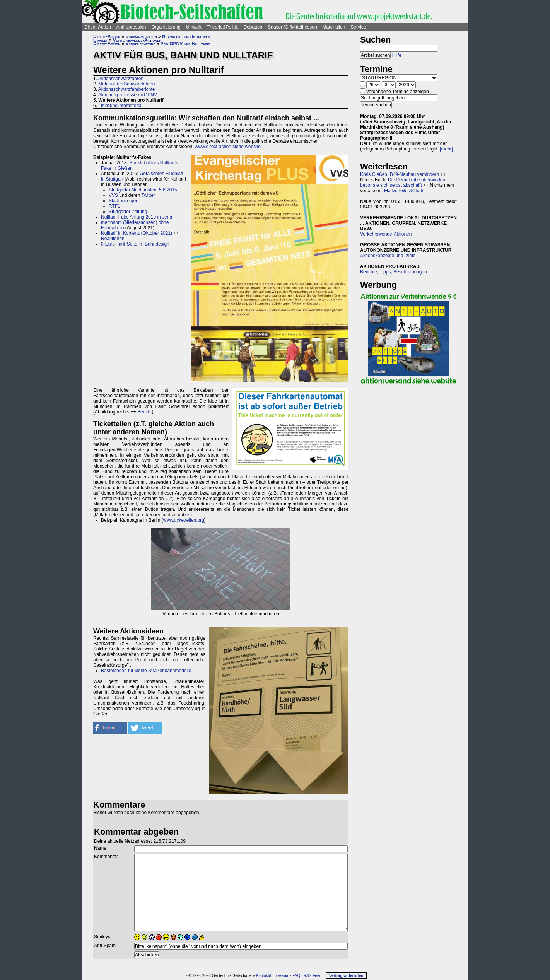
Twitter (148, 195)
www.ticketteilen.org (184, 520)
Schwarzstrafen (141, 36)
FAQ (296, 976)
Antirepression (131, 27)
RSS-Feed (313, 976)
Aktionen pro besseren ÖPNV (128, 95)
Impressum (279, 976)
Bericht (144, 412)
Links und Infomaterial (120, 106)
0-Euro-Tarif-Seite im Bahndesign (135, 244)
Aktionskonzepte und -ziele (388, 256)
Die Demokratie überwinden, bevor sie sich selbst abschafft (403, 183)
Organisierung (166, 27)
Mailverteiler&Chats (404, 191)
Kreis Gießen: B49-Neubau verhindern (400, 174)
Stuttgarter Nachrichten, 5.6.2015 (143, 190)
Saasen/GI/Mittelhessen (292, 27)
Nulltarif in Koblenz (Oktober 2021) (137, 233)
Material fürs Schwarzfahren (126, 84)
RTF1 (114, 206)
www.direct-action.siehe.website (228, 147)
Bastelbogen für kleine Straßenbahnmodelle (146, 671)
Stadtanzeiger (123, 201)
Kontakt (263, 976)
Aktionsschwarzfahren (121, 79)
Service (358, 27)
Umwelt (194, 27)
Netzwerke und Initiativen (186, 36)
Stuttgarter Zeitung (128, 212)
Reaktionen (113, 239)
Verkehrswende (141, 44)
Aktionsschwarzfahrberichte (127, 89)
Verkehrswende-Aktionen (137, 40)
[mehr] (446, 149)
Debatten (253, 27)
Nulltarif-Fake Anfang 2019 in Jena (137, 217)
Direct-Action (98, 27)
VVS (113, 195)
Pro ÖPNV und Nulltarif (185, 44)
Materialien (334, 27)
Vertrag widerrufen (346, 976)
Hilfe (397, 55)
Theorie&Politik (223, 27)
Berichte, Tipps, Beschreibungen (394, 272)
